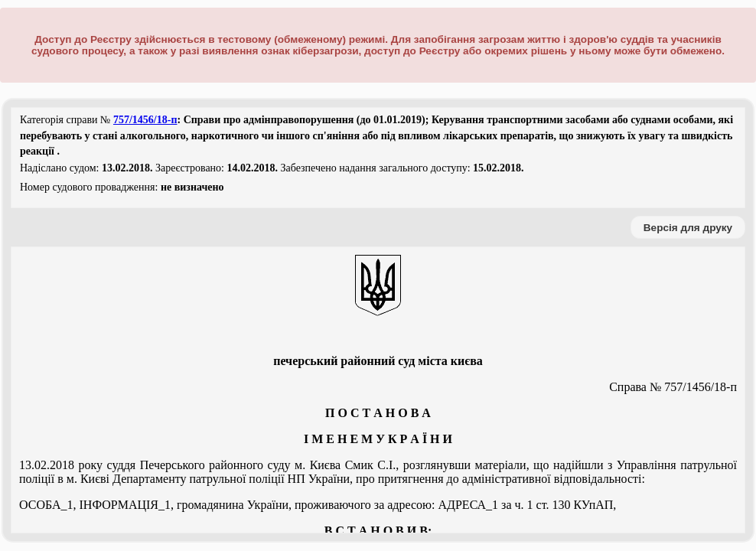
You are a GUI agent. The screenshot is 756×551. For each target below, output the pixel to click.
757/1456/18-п (145, 120)
